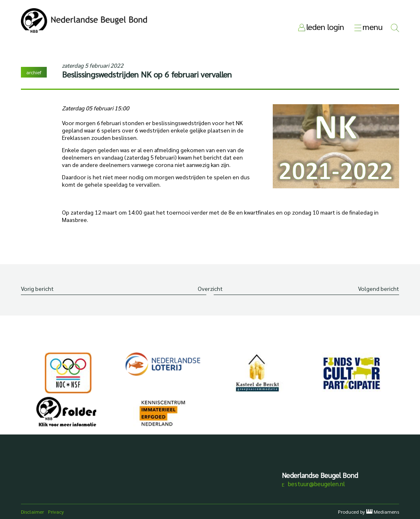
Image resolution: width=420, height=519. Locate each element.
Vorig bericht (37, 288)
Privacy (56, 512)
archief (34, 72)
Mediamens (386, 512)
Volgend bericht (379, 288)
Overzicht (210, 288)
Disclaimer (32, 512)
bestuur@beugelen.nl (316, 484)
